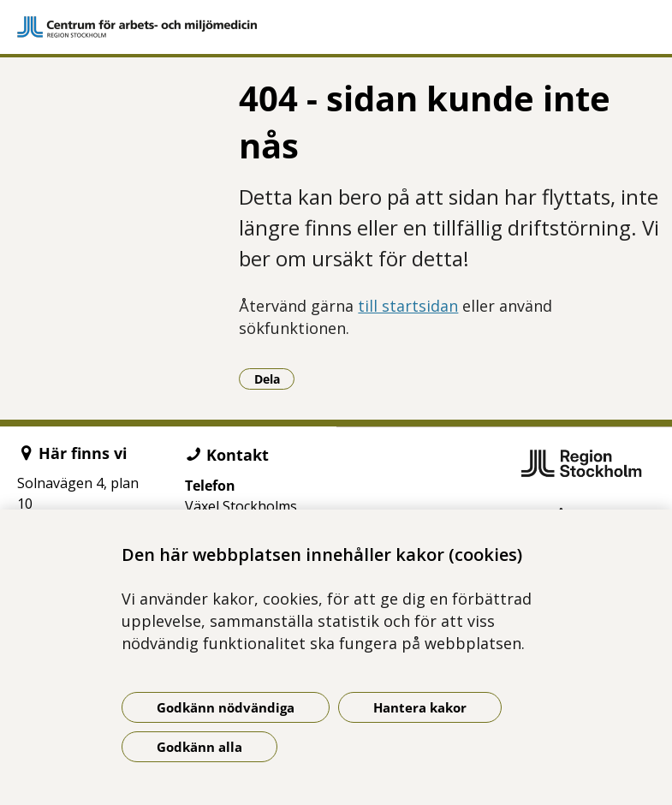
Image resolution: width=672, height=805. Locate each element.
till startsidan (408, 306)
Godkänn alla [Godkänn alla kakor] (199, 747)
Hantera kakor (420, 707)
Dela (275, 379)
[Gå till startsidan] (336, 27)
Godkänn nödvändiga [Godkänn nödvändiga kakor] (226, 707)
